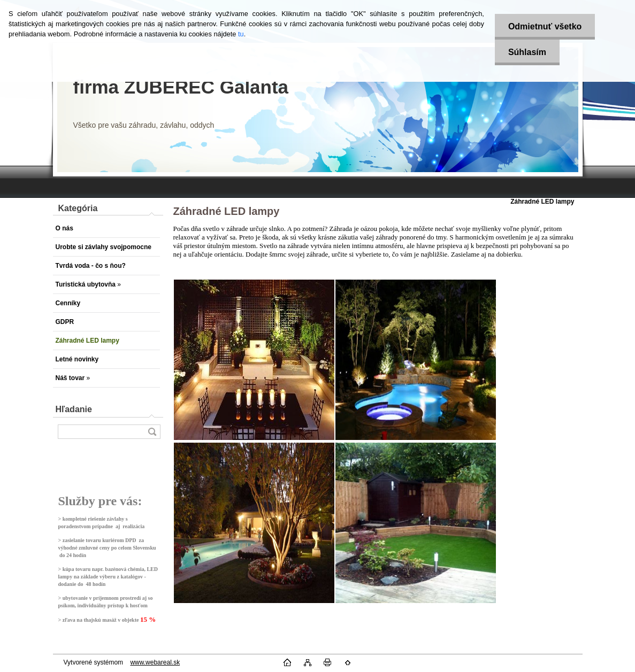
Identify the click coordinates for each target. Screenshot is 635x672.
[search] (152, 432)
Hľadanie (74, 409)
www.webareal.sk (155, 662)
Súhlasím (527, 52)
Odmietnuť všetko (545, 26)
